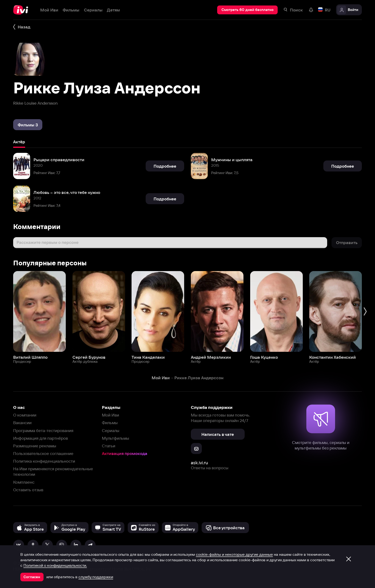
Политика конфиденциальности (44, 461)
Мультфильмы (116, 438)
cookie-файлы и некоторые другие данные (234, 554)
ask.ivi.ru (199, 463)
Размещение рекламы (35, 446)
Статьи (109, 446)
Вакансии (22, 423)
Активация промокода (125, 453)
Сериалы (111, 430)
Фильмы (110, 423)
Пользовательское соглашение (43, 453)
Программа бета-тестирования (43, 430)
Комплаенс (24, 482)
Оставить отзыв (28, 490)
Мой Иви (110, 415)
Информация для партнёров (41, 438)
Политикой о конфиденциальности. (55, 565)
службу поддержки (96, 577)
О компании (25, 415)
